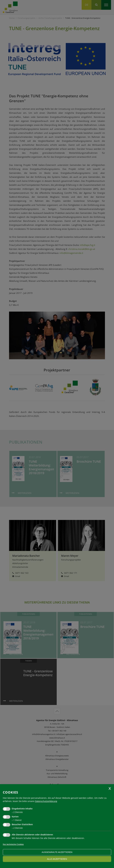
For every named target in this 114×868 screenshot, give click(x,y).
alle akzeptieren (57, 859)
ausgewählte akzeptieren (57, 852)
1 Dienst (17, 820)
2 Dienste (17, 812)
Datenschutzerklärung (46, 801)
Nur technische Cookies (13, 844)
